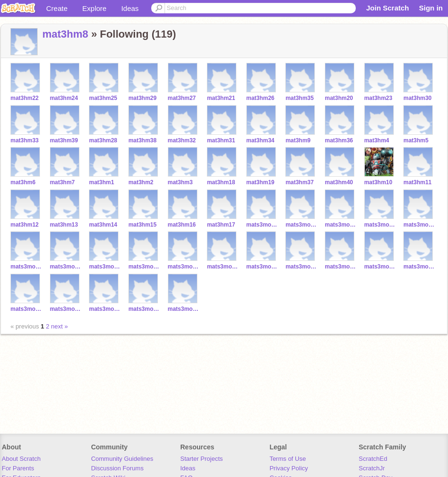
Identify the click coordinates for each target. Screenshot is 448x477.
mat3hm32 (182, 140)
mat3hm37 (299, 182)
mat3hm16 (182, 225)
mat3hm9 (298, 140)
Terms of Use (288, 459)
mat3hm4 (377, 140)
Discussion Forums (117, 468)
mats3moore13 (380, 225)
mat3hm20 (339, 98)
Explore (94, 8)
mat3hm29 (142, 98)
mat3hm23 (378, 98)
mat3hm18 (221, 182)
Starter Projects (202, 459)
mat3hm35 (299, 98)
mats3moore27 (26, 309)
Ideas (130, 8)
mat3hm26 (260, 98)
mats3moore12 (341, 225)
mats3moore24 (223, 267)
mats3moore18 (144, 267)
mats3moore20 (26, 267)
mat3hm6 (23, 182)
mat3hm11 (417, 182)
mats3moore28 (341, 267)
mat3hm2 (141, 182)
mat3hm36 (339, 140)
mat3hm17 (221, 225)
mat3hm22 (24, 98)
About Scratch (21, 459)
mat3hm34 (260, 140)
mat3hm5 (416, 140)
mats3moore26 (105, 309)
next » (59, 326)
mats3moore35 (419, 267)
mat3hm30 (417, 98)
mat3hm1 (102, 182)
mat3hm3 (180, 182)
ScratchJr (372, 468)
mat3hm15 (142, 225)
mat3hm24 (64, 98)
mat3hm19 (260, 182)
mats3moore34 (144, 309)
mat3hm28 (103, 140)
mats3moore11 (301, 225)
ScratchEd (373, 459)
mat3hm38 (142, 140)
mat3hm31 (221, 140)
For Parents (18, 468)
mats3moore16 (66, 267)
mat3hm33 (24, 140)
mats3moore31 (262, 267)
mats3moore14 (184, 309)
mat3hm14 (103, 225)
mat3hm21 (221, 98)
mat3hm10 (378, 182)
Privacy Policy (289, 468)
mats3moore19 (184, 267)
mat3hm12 (24, 225)
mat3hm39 (64, 140)
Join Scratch (388, 8)
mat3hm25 (103, 98)
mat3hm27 (182, 98)
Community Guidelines (122, 459)
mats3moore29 (301, 267)
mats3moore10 (262, 225)
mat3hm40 (339, 182)
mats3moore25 (380, 267)
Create (57, 8)
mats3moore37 (66, 309)
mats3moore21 (419, 225)
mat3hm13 (64, 225)
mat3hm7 (63, 182)
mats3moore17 (105, 267)
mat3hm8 (65, 34)
